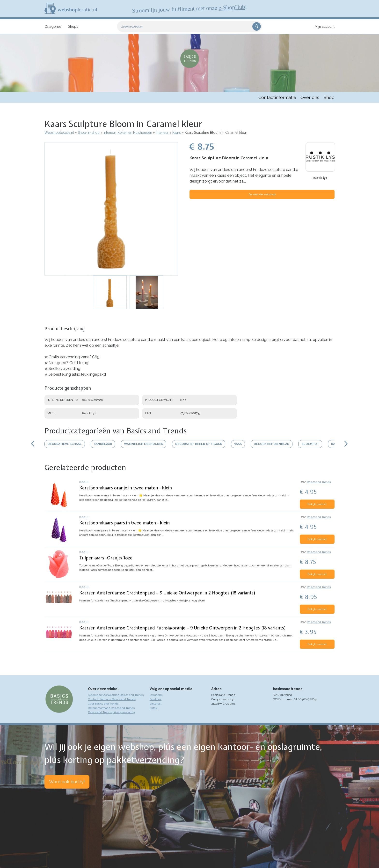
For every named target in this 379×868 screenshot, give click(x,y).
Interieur (162, 133)
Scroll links (33, 444)
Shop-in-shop (89, 133)
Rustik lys (320, 178)
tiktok (153, 708)
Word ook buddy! (67, 782)
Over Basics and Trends (103, 704)
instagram (156, 695)
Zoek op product (132, 27)
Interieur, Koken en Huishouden (128, 133)
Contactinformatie (277, 97)
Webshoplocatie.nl (59, 133)
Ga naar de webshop (262, 194)
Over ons (310, 97)
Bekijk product (317, 504)
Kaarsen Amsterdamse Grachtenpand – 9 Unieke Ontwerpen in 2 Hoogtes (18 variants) (167, 593)
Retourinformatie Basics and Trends (111, 708)
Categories (53, 27)
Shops (73, 27)
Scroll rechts (346, 444)
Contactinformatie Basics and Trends (112, 699)
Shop (329, 97)
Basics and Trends (319, 482)
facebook (156, 699)
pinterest (156, 704)
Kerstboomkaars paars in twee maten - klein (124, 523)
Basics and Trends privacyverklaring (111, 712)
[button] (111, 209)
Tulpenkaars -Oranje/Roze (106, 558)
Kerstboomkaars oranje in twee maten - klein (126, 488)
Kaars (177, 133)
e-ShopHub (232, 7)
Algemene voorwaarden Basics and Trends (116, 695)
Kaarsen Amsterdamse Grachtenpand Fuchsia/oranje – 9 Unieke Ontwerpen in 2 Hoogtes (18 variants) (183, 628)
